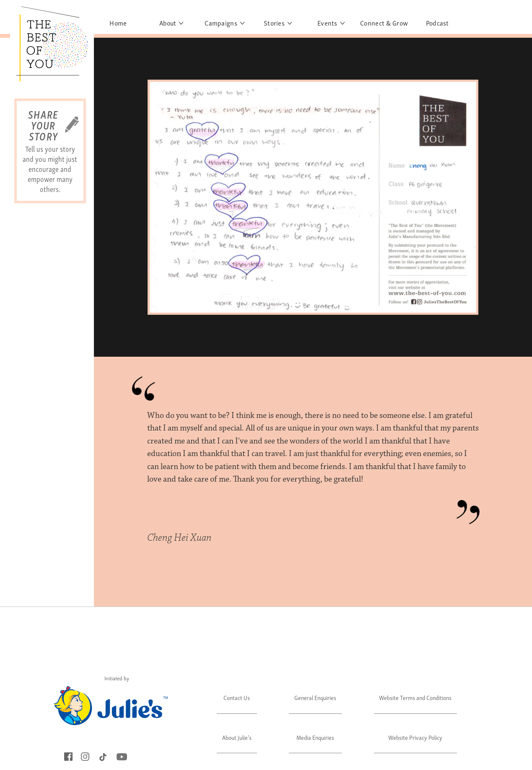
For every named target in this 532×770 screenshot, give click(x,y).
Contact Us (237, 697)
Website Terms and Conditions (415, 697)
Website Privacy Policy (415, 737)
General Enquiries (315, 697)
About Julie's (237, 737)
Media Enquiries (315, 737)
